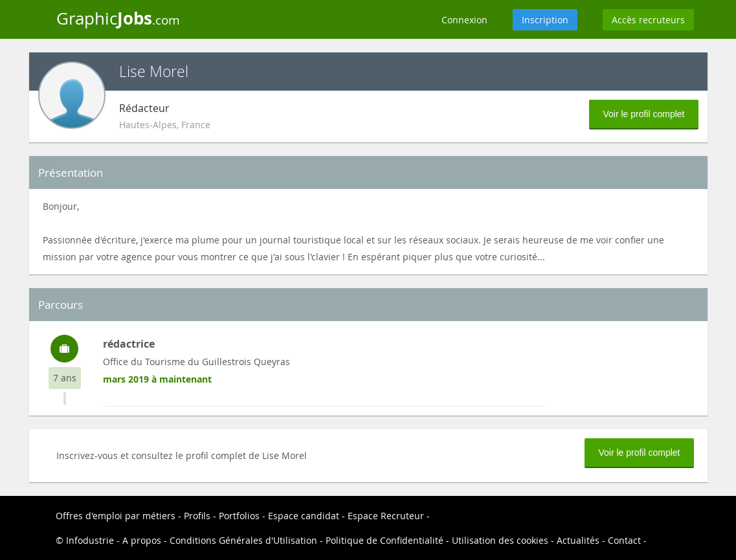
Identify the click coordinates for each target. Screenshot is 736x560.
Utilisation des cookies (500, 540)
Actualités (578, 540)
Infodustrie (90, 540)
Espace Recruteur (386, 516)
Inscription (545, 20)
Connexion (464, 20)
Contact (624, 540)
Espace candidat (304, 516)
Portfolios (239, 516)
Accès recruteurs (648, 20)
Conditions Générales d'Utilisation (243, 540)
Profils (197, 516)
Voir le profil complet (643, 114)
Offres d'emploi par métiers (116, 516)
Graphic (118, 18)
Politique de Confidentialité (385, 540)
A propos (142, 540)
